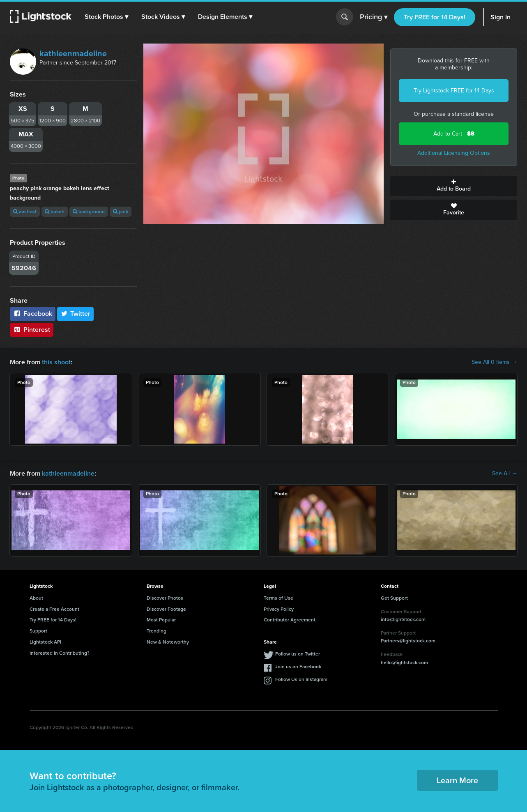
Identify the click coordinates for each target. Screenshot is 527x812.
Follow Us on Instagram (301, 679)
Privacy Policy (279, 609)
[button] (106, 17)
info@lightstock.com (403, 619)
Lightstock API (45, 642)
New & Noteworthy (168, 642)
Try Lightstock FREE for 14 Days (454, 91)
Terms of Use (278, 598)
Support (38, 631)
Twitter (76, 314)
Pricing (374, 17)
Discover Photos (165, 598)
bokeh (55, 212)
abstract (25, 212)
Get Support (394, 598)
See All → (505, 474)
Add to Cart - (454, 134)
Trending (156, 631)
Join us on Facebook (298, 667)
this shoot (56, 362)
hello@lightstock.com (404, 662)
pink (121, 212)
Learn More (457, 780)
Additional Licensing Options (454, 153)
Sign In (501, 17)
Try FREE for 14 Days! (435, 17)
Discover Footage (166, 609)
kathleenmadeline (73, 53)
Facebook (33, 314)
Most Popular (161, 620)
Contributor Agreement (290, 620)
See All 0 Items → (494, 362)
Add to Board (454, 186)
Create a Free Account (54, 609)
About (36, 598)
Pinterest (32, 330)
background (89, 212)
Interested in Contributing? (60, 653)
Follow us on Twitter (298, 654)
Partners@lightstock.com (408, 641)
